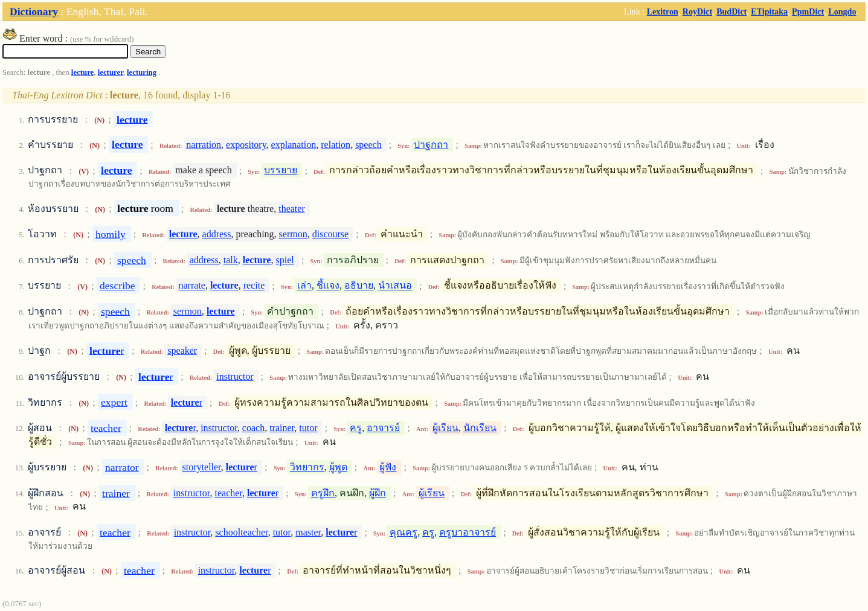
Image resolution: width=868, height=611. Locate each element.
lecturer (111, 72)
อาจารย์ (383, 428)
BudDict (731, 11)
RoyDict (697, 11)
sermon (293, 234)
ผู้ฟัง (388, 467)
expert (114, 402)
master (308, 532)
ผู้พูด (338, 467)
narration (204, 145)
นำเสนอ (395, 286)
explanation (294, 145)
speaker (182, 350)
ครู (356, 428)
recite (254, 286)
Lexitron (663, 11)
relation (336, 145)
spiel (285, 260)
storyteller (202, 467)
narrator (122, 467)
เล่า (304, 286)
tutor (308, 428)
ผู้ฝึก (378, 493)
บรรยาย (281, 171)
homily (111, 234)
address (217, 234)
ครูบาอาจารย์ (468, 532)
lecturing (142, 72)
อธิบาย (359, 286)
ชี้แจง (328, 286)
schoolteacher (241, 532)
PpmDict (808, 11)
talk (231, 260)
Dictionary (34, 11)
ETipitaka (769, 11)
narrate (192, 286)
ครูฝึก (323, 493)
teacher (106, 427)
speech (368, 145)
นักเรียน (480, 428)
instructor (235, 376)
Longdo (842, 11)
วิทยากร (307, 467)
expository (246, 145)
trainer (282, 428)
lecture (82, 72)
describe (117, 286)
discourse (330, 234)
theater (292, 209)
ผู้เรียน (445, 428)
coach (253, 428)
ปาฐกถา (431, 145)
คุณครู (403, 532)
